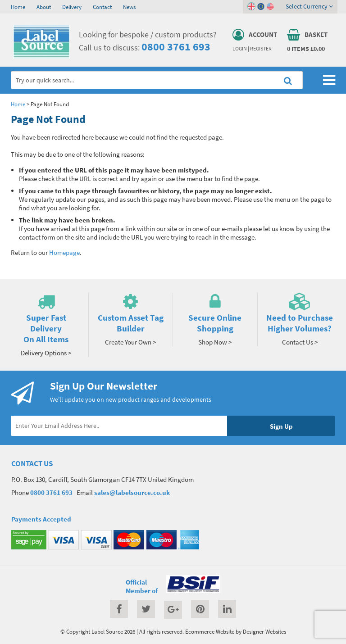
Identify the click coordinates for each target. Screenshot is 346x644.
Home (18, 7)
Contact (102, 7)
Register (261, 49)
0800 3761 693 (176, 47)
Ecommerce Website (210, 631)
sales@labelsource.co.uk (132, 492)
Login (240, 49)
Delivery (72, 7)
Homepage (64, 252)
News (129, 7)
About (44, 7)
